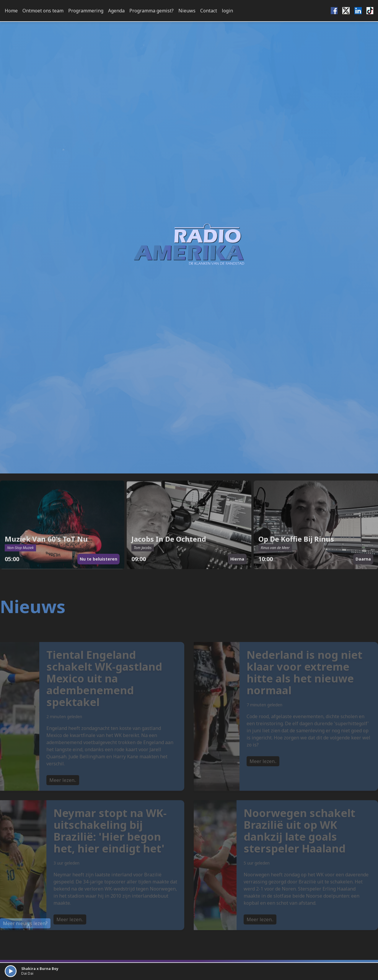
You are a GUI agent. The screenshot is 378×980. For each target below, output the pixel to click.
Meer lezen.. (63, 789)
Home (11, 11)
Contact (209, 11)
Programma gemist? (151, 11)
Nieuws (187, 11)
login (227, 11)
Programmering (86, 11)
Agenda (116, 11)
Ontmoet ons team (43, 11)
